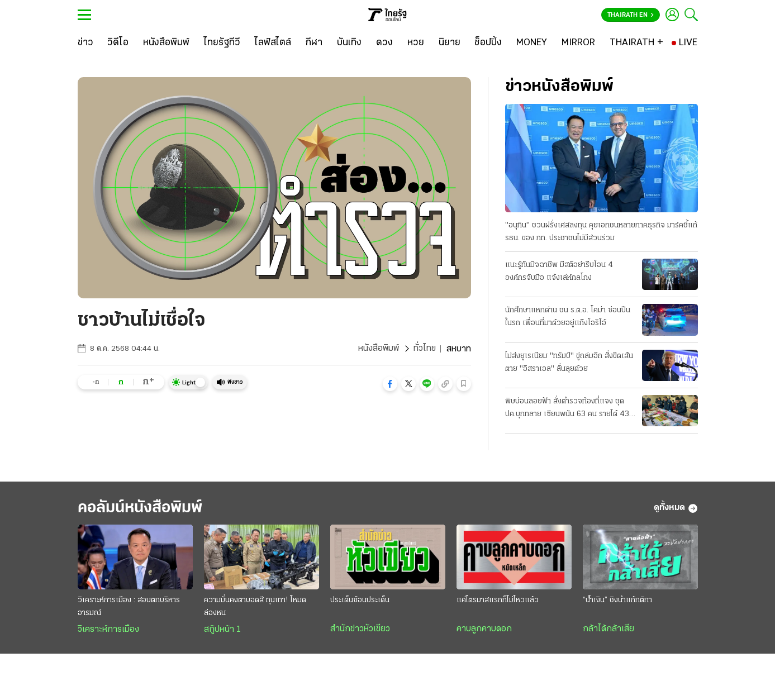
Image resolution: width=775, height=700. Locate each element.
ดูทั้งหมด (676, 508)
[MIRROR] (578, 43)
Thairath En (631, 15)
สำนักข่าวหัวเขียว (360, 630)
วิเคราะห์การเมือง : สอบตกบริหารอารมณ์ (129, 607)
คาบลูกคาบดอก (484, 630)
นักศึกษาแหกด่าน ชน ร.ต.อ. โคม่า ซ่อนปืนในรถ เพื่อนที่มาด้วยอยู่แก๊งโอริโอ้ (568, 317)
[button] (390, 384)
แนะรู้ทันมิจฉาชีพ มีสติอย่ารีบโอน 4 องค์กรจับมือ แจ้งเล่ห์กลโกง (559, 272)
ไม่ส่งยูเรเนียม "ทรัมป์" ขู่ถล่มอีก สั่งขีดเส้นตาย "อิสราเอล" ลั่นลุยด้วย (569, 363)
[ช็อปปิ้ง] (488, 43)
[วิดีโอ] (118, 43)
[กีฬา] (314, 43)
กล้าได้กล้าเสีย (608, 630)
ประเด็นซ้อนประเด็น (360, 601)
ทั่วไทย (424, 349)
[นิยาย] (450, 43)
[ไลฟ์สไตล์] (273, 43)
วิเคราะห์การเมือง (108, 630)
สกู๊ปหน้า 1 (222, 630)
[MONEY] (532, 43)
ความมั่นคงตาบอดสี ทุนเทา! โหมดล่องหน (255, 607)
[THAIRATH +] (636, 43)
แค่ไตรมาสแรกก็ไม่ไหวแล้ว (498, 601)
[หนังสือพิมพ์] (166, 43)
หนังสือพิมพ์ (378, 349)
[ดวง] (384, 43)
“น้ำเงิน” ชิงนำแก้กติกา (617, 601)
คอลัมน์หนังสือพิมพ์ (144, 508)
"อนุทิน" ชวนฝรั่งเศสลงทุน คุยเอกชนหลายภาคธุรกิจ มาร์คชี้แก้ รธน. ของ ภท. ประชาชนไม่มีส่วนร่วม (601, 232)
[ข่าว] (85, 43)
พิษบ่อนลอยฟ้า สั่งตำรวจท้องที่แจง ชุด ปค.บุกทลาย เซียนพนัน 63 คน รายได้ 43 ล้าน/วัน (567, 409)
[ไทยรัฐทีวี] (222, 43)
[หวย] (416, 43)
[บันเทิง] (349, 43)
